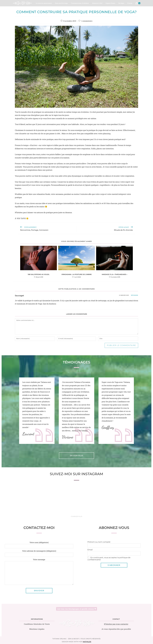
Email (90, 550)
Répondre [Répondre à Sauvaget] (135, 295)
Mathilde (87, 642)
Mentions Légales (37, 629)
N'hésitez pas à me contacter (116, 624)
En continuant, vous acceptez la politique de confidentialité (109, 559)
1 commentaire (87, 21)
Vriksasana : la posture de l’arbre (76, 274)
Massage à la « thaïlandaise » (114, 274)
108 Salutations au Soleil (39, 274)
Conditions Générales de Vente (37, 624)
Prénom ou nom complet (99, 542)
